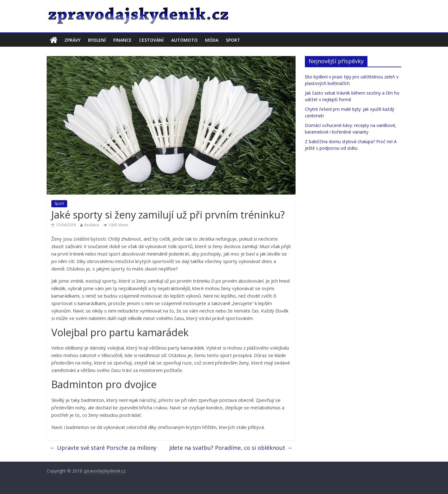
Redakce (92, 225)
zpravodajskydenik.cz (105, 471)
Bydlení (97, 40)
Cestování (151, 40)
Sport (233, 40)
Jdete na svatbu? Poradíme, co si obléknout (231, 448)
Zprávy (72, 40)
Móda (212, 40)
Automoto (184, 40)
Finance (122, 40)
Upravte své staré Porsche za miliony (103, 448)
